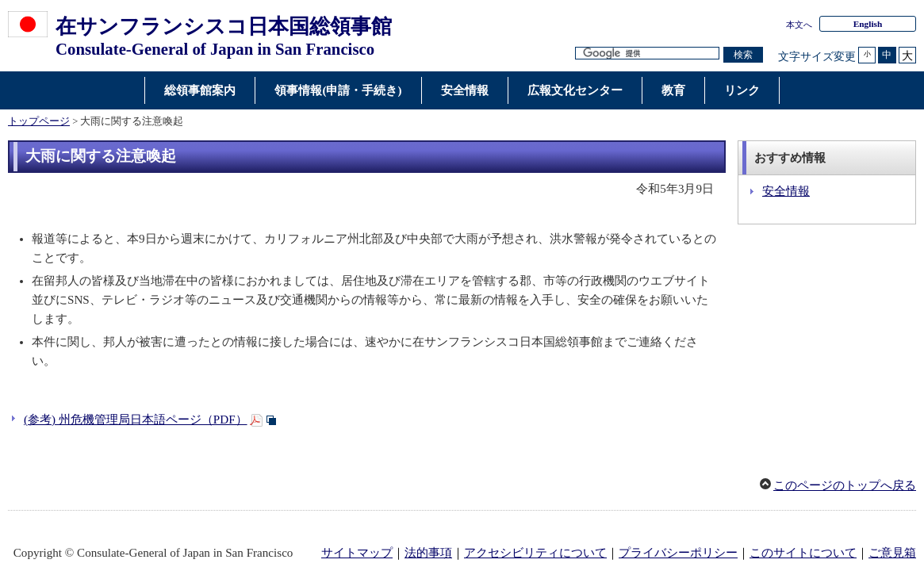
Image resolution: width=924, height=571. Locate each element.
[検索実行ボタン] (743, 55)
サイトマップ (357, 553)
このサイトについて (803, 553)
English (868, 24)
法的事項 (428, 553)
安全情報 (786, 191)
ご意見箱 (892, 553)
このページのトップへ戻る (845, 485)
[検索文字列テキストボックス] (647, 54)
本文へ (799, 25)
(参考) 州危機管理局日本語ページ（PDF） (136, 420)
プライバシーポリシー (678, 553)
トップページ (39, 121)
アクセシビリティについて (535, 553)
